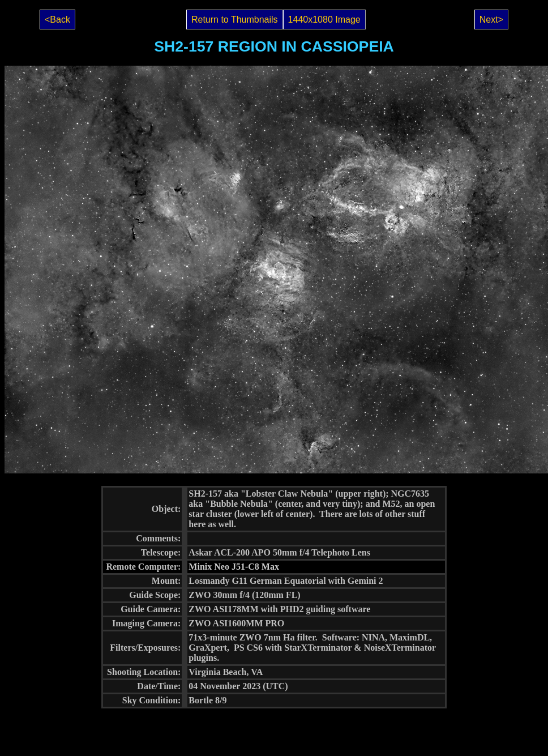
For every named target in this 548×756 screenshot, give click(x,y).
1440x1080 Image (324, 20)
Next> (491, 20)
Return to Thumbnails (235, 20)
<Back (57, 20)
